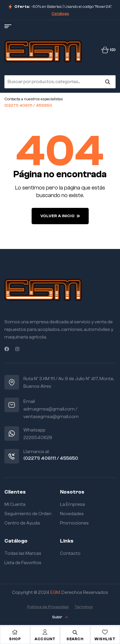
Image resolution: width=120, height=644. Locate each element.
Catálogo (60, 14)
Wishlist (105, 639)
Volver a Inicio (60, 216)
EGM (55, 592)
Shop (15, 639)
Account (45, 639)
